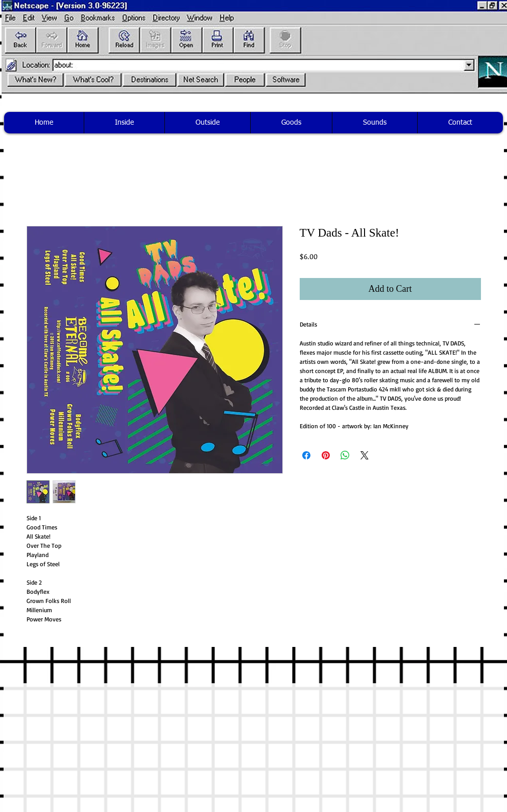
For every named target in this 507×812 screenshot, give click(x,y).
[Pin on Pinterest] (326, 455)
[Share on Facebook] (306, 455)
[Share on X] (365, 455)
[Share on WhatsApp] (345, 455)
